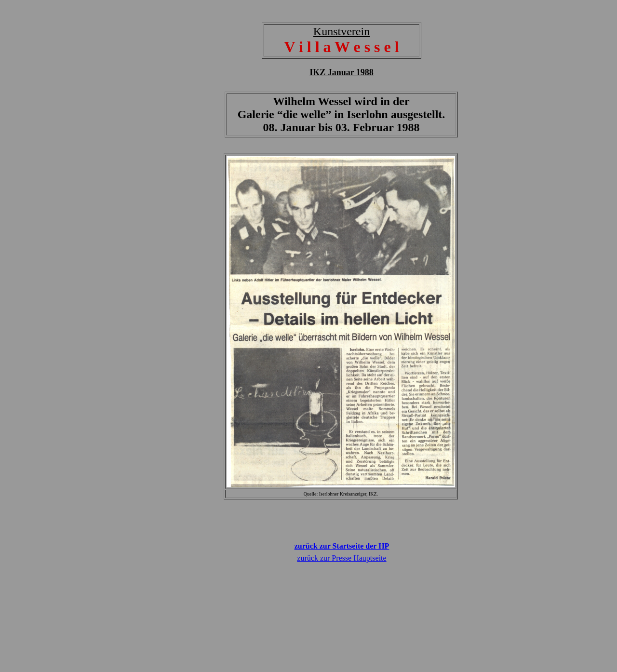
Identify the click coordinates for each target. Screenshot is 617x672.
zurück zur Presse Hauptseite (342, 558)
